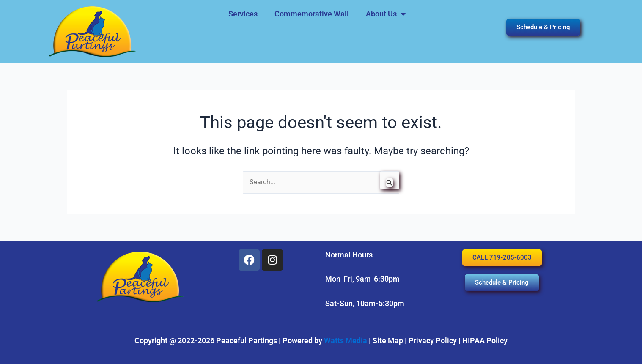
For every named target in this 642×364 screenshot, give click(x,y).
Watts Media (346, 341)
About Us (386, 14)
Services (243, 14)
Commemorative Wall (312, 14)
